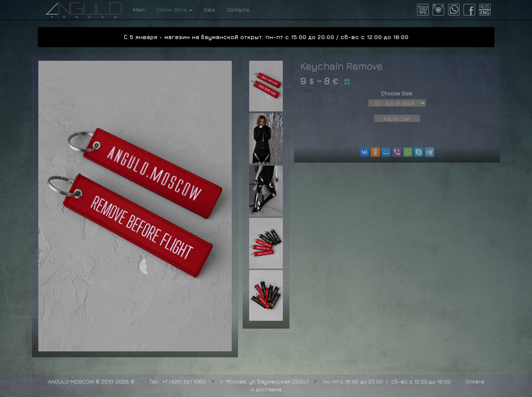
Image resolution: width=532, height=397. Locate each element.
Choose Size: (397, 93)
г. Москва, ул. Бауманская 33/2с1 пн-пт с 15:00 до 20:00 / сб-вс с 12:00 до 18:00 (336, 381)
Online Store (174, 9)
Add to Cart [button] (397, 119)
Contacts (238, 9)
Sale (210, 9)
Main (139, 9)
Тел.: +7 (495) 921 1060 (178, 381)
